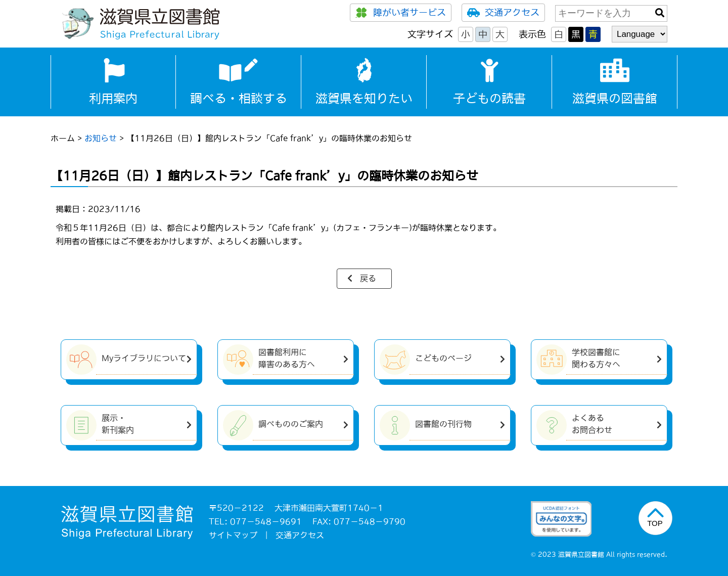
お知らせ (101, 138)
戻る (368, 278)
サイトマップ (233, 535)
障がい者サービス (401, 13)
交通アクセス (503, 13)
